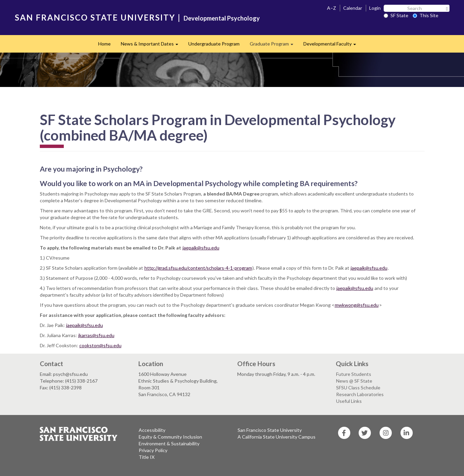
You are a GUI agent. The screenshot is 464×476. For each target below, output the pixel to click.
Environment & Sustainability (169, 443)
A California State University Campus (277, 437)
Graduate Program (274, 46)
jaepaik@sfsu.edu (201, 248)
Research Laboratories (360, 394)
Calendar (353, 8)
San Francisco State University (270, 430)
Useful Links (349, 401)
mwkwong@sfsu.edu (357, 305)
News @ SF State (354, 381)
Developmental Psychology (222, 18)
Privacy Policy (153, 450)
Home (104, 44)
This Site (426, 15)
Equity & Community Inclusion (170, 437)
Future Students (354, 374)
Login (375, 8)
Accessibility (152, 430)
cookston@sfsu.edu (100, 345)
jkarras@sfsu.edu (96, 335)
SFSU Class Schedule (358, 388)
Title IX (147, 457)
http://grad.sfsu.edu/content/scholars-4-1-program (198, 268)
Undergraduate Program (214, 44)
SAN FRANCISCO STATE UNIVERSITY (95, 17)
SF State (396, 15)
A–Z (332, 8)
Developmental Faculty (332, 46)
